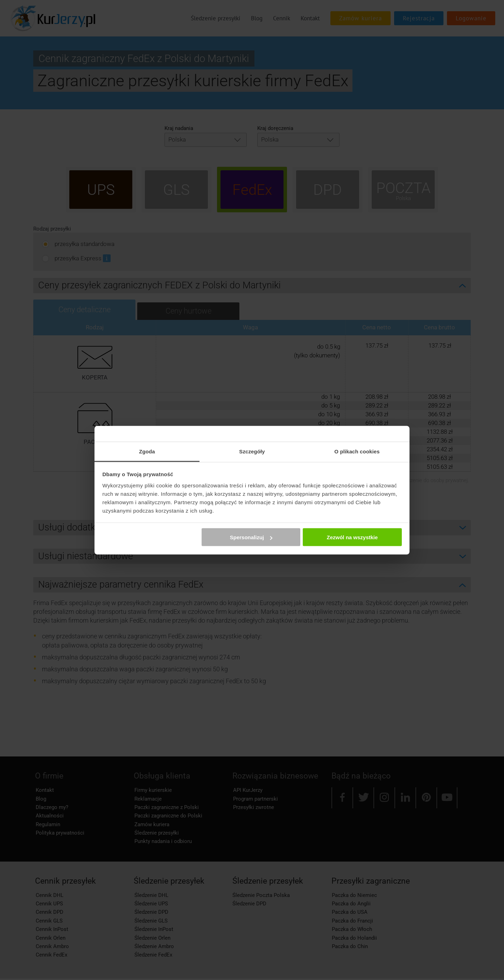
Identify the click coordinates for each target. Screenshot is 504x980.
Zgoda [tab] (147, 451)
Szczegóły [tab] (252, 451)
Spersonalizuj (251, 537)
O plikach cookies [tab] (357, 451)
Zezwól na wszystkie (352, 537)
